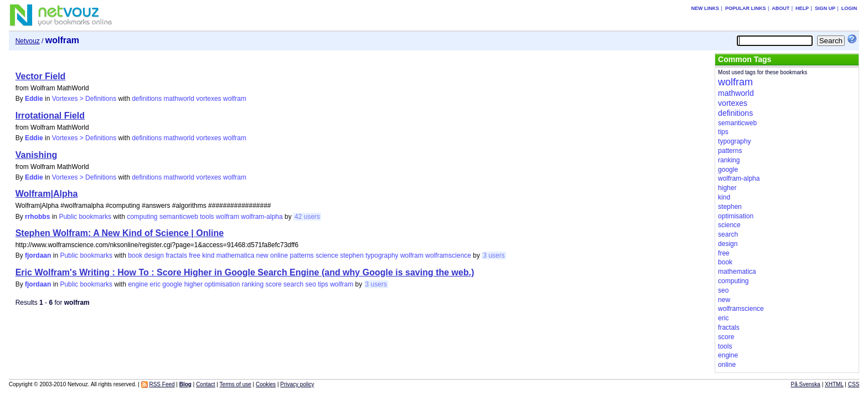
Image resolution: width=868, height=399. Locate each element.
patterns (301, 255)
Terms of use (236, 384)
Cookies (266, 384)
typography (382, 255)
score (273, 284)
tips (323, 284)
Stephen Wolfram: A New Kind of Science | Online (120, 233)
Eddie (34, 99)
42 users (307, 217)
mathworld (179, 99)
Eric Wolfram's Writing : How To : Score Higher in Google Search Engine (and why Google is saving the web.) (245, 272)
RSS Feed (162, 384)
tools (207, 217)
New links (706, 8)
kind (208, 255)
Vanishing (37, 155)
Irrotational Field (50, 116)
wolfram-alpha (262, 217)
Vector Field (41, 76)
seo (310, 284)
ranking (253, 284)
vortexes (208, 99)
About (781, 8)
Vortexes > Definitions (84, 99)
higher (193, 284)
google (172, 284)
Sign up (825, 8)
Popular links (746, 8)
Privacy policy (297, 384)
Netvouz (28, 41)
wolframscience (448, 255)
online (279, 255)
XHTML (834, 384)
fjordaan (38, 255)
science (327, 255)
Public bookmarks (85, 217)
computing (142, 217)
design (154, 255)
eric (155, 284)
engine (138, 284)
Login (849, 8)
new (262, 255)
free (195, 255)
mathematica (236, 255)
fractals (176, 255)
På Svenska (806, 384)
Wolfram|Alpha (47, 194)
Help (802, 8)
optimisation (222, 284)
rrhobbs (37, 217)
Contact (205, 384)
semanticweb (179, 217)
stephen (352, 255)
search (293, 284)
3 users (494, 255)
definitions (147, 99)
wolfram (235, 99)
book (135, 255)
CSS (854, 384)
